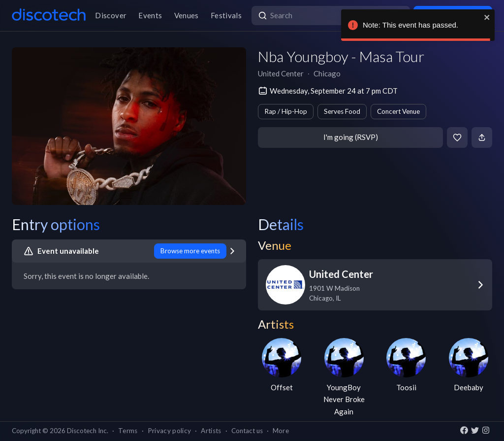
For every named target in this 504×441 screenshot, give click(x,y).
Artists (211, 431)
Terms (128, 431)
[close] (487, 17)
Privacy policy (170, 431)
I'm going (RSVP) (351, 137)
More (281, 431)
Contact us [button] (247, 431)
